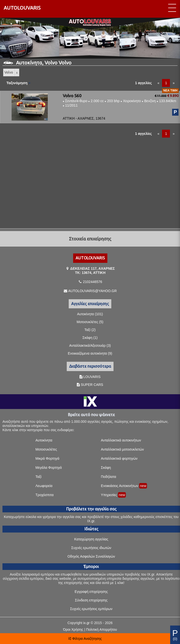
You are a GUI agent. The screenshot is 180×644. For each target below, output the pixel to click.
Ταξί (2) (90, 330)
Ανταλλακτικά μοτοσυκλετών (122, 449)
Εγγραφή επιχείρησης (91, 592)
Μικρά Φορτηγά (47, 458)
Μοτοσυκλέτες (46, 449)
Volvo (9, 72)
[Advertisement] (90, 181)
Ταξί (39, 477)
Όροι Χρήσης (73, 629)
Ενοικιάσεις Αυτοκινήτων (120, 486)
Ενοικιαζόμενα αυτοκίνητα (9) (90, 353)
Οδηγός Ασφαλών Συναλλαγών (91, 556)
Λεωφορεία (44, 486)
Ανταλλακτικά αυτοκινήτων (121, 440)
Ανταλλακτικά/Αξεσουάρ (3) (90, 346)
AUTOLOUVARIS (22, 8)
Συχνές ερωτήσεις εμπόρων (91, 609)
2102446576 (93, 282)
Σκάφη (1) (90, 338)
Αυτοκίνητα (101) (90, 314)
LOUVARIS (92, 377)
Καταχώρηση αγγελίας (91, 539)
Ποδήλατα (109, 477)
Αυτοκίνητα (44, 440)
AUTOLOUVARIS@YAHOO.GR (92, 291)
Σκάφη (106, 468)
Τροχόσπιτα (45, 495)
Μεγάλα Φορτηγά (49, 468)
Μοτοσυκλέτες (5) (90, 322)
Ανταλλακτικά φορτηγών (119, 458)
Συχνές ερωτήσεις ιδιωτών (91, 548)
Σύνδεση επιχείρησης (91, 600)
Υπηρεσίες (109, 495)
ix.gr (86, 623)
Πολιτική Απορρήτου (101, 629)
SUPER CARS (92, 385)
